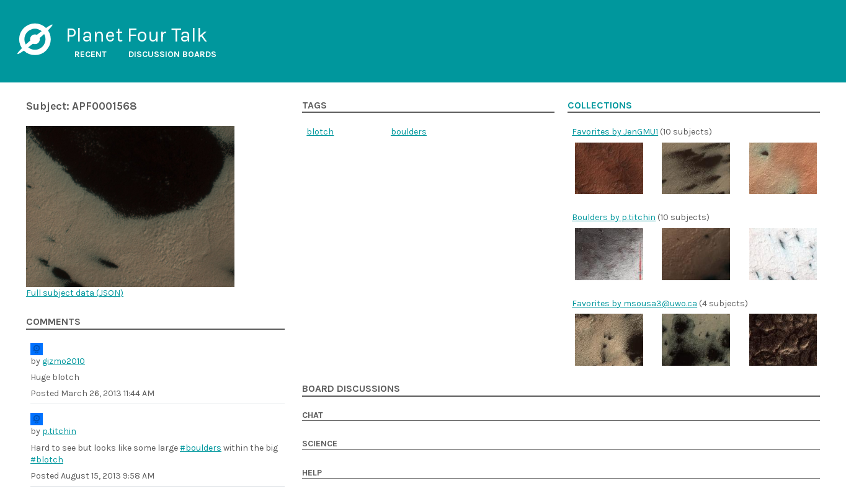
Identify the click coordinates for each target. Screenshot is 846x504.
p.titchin (59, 431)
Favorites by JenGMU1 (615, 132)
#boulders (201, 448)
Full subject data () (75, 293)
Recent (91, 54)
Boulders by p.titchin (614, 217)
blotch (320, 132)
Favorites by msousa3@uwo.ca (634, 303)
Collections (600, 105)
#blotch (47, 460)
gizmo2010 (64, 361)
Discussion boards (172, 54)
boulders (409, 132)
